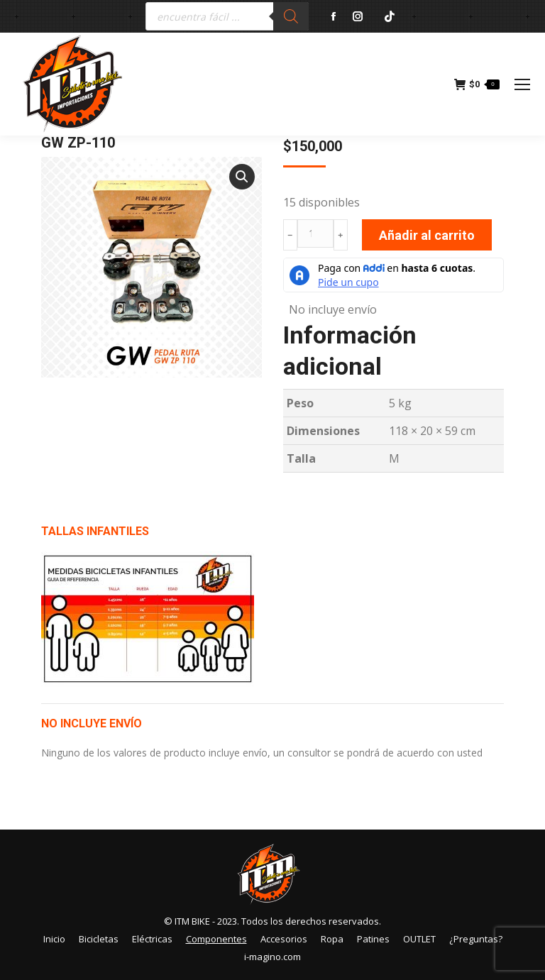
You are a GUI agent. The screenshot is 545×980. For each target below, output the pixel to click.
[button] (242, 177)
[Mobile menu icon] (522, 84)
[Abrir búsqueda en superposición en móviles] (227, 16)
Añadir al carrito (427, 235)
